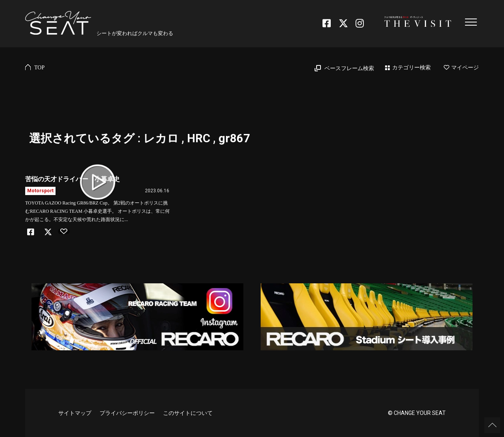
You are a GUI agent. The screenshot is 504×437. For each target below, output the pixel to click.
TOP (39, 68)
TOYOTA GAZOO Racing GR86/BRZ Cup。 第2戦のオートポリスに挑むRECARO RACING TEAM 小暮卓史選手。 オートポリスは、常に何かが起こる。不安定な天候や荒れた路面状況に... (97, 211)
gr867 (234, 138)
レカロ (161, 138)
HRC (199, 138)
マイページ (461, 68)
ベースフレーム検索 (349, 68)
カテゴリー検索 (411, 68)
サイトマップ (75, 413)
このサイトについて (188, 413)
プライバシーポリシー (127, 413)
